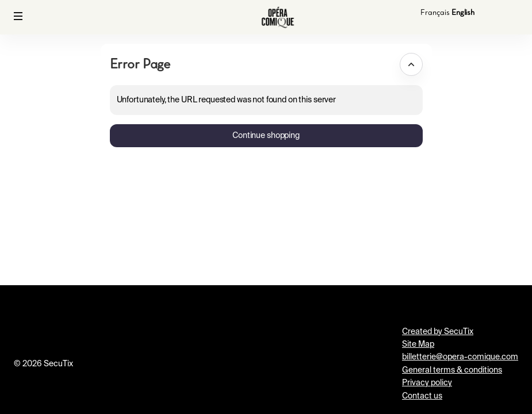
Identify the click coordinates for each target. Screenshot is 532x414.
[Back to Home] (278, 17)
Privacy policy (427, 383)
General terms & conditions (452, 370)
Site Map (418, 344)
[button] (18, 16)
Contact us (422, 396)
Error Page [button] (140, 64)
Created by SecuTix (438, 332)
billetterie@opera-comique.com (460, 357)
